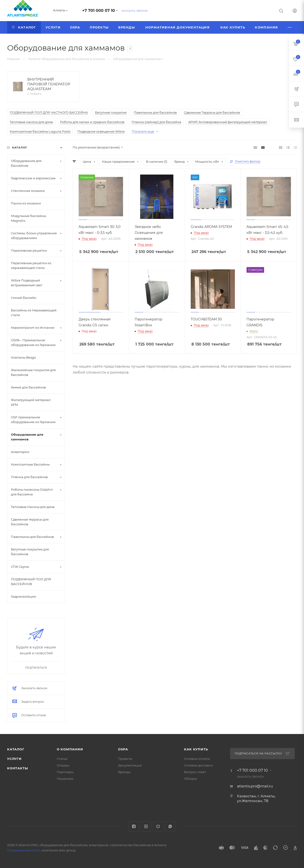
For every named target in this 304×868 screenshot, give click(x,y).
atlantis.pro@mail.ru (255, 786)
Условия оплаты (197, 759)
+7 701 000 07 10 (99, 11)
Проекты (125, 759)
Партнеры (65, 772)
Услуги (14, 759)
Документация (130, 765)
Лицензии (65, 779)
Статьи (62, 759)
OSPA (123, 749)
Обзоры (190, 779)
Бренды (124, 772)
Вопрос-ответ (195, 772)
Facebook (134, 826)
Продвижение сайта (24, 850)
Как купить (196, 749)
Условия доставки (198, 765)
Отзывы (63, 765)
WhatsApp (170, 826)
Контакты (17, 768)
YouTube (158, 826)
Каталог (16, 749)
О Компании (70, 749)
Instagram (146, 826)
